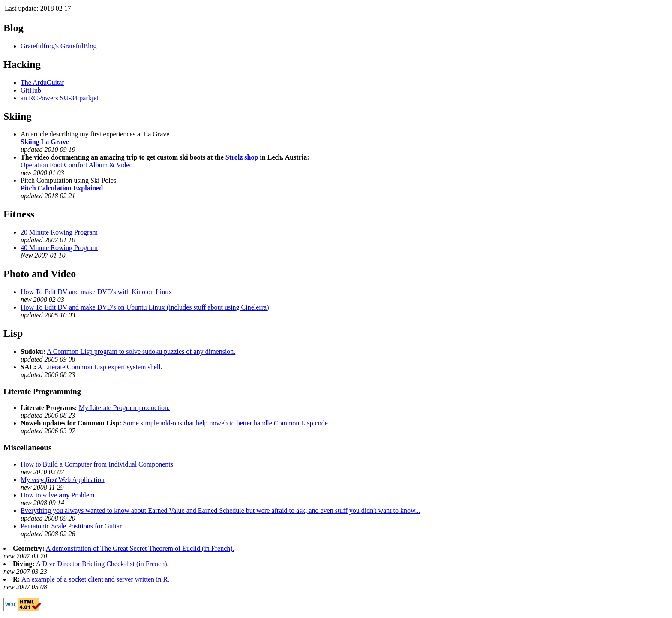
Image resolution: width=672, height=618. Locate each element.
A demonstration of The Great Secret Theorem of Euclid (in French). (140, 548)
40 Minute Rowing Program (59, 248)
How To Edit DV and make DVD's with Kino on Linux (96, 292)
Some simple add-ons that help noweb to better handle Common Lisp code (225, 423)
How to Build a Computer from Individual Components (97, 464)
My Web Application (63, 480)
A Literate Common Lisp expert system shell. (100, 367)
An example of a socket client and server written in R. (95, 579)
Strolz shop (242, 157)
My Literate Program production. (124, 408)
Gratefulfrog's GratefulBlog (59, 46)
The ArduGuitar (42, 83)
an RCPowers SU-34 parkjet (60, 98)
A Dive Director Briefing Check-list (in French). (102, 564)
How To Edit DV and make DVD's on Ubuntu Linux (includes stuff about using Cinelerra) (145, 307)
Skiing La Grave (45, 142)
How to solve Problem (57, 495)
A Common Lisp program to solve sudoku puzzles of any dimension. (141, 351)
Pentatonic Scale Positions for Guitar (71, 526)
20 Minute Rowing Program (59, 232)
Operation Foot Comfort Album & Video (76, 165)
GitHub (31, 90)
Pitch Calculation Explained (62, 188)
